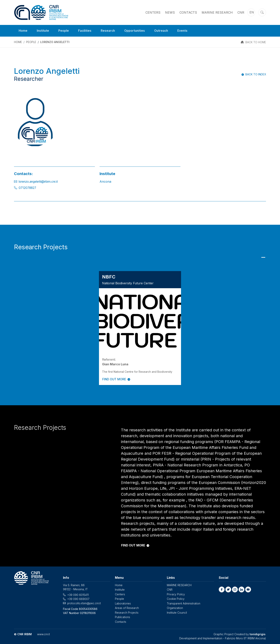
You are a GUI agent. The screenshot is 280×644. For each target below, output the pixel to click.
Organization (175, 607)
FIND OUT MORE (117, 379)
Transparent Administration (184, 603)
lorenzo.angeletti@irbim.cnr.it (40, 181)
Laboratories (123, 603)
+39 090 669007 (78, 599)
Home (23, 31)
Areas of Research (127, 607)
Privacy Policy (176, 594)
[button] (222, 589)
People (64, 31)
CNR (241, 12)
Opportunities (136, 31)
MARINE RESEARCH (217, 12)
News (170, 12)
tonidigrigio (258, 633)
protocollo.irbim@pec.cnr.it (84, 603)
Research (109, 31)
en (252, 12)
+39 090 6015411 (78, 595)
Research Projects (127, 612)
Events (186, 31)
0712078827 (28, 188)
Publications (123, 616)
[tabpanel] (140, 328)
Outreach (164, 31)
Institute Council (177, 612)
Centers (153, 12)
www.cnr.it (43, 633)
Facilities (86, 31)
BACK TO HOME (256, 42)
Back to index (256, 74)
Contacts (188, 12)
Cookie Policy (176, 598)
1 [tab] (263, 257)
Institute (43, 31)
